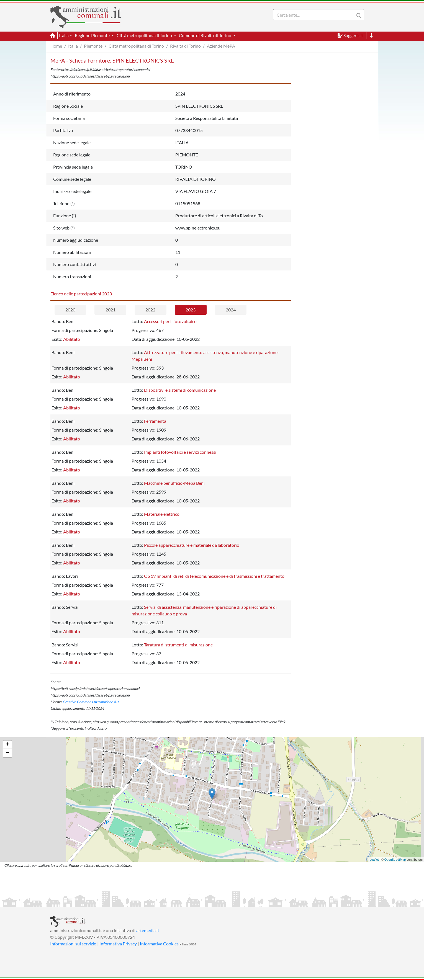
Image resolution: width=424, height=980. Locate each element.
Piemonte (93, 46)
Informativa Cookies (159, 944)
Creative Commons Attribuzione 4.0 (90, 702)
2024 (231, 310)
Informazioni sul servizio (73, 944)
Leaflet (374, 860)
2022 (150, 310)
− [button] (8, 753)
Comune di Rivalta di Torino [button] (205, 35)
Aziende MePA (221, 46)
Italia (73, 46)
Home (56, 46)
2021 (111, 310)
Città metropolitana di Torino (136, 46)
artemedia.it (148, 930)
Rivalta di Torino (185, 46)
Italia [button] (64, 35)
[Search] (315, 15)
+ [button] (8, 745)
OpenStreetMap (395, 860)
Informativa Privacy (118, 944)
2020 (70, 310)
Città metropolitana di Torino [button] (145, 35)
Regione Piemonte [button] (93, 35)
